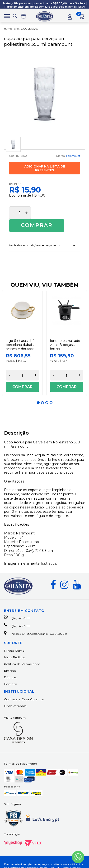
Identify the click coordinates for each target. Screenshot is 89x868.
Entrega (10, 663)
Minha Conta (14, 643)
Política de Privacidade (22, 657)
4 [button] (51, 393)
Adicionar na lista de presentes (45, 170)
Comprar (55, 214)
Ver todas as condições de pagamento (41, 235)
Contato (11, 677)
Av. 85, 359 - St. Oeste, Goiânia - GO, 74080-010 (42, 626)
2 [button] (42, 393)
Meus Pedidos (15, 650)
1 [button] (38, 393)
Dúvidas (10, 670)
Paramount (72, 157)
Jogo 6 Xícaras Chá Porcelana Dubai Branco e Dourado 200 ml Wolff (20, 337)
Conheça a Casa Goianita (24, 692)
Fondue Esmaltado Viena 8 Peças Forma (65, 335)
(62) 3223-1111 (20, 609)
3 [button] (47, 393)
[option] (23, 334)
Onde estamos (15, 698)
